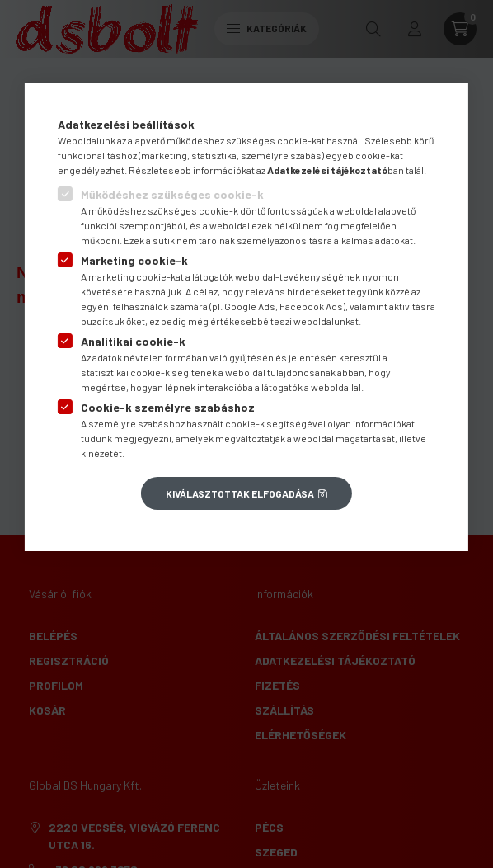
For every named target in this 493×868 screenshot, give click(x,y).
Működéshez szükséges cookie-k (172, 194)
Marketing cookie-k (134, 260)
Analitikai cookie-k (133, 341)
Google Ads (250, 306)
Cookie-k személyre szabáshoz (168, 407)
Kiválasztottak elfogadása (240, 493)
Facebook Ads (311, 306)
